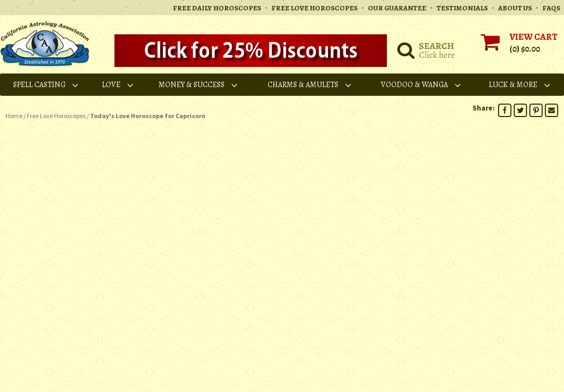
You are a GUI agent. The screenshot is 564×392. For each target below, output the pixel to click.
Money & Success (199, 85)
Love (118, 85)
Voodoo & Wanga (422, 85)
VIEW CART (533, 37)
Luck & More (520, 85)
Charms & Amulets (310, 85)
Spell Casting (46, 85)
